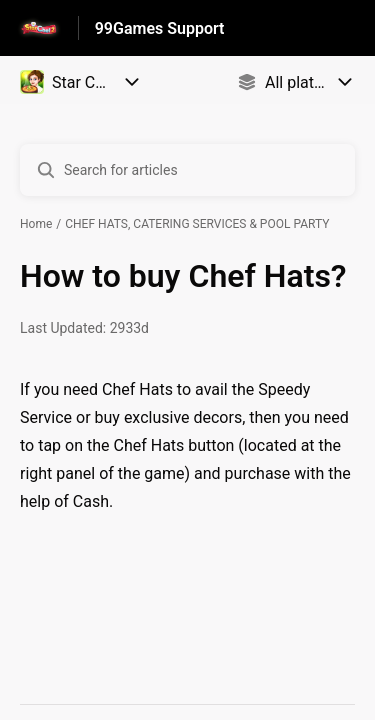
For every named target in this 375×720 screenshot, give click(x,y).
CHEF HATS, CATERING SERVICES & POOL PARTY (197, 224)
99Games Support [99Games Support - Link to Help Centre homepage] (160, 28)
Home (36, 224)
